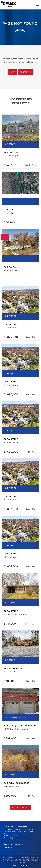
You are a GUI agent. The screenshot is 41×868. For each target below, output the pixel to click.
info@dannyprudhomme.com (20, 838)
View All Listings (20, 807)
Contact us (26, 72)
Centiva (24, 865)
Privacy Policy (16, 861)
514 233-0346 (13, 836)
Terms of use (26, 861)
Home (12, 72)
